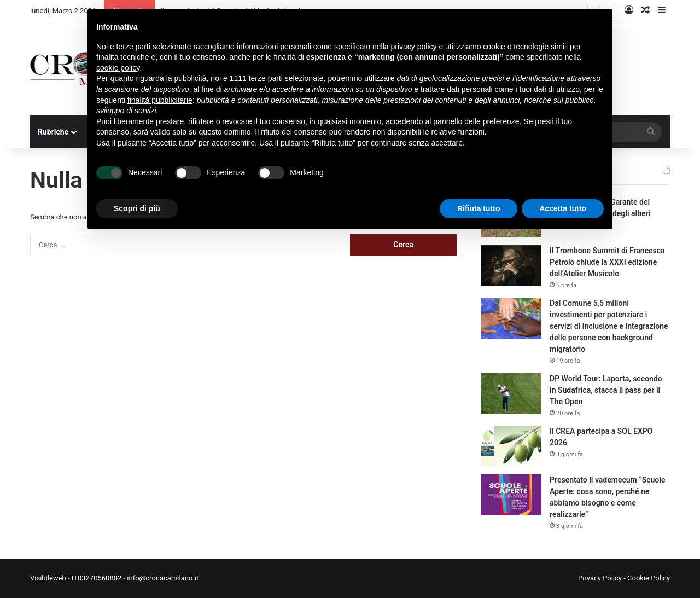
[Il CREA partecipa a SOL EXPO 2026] (511, 446)
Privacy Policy (600, 578)
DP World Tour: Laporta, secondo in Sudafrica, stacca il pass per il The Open (606, 390)
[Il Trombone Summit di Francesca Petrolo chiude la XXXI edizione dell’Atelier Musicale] (511, 266)
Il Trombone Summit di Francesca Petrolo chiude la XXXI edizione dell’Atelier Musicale (607, 262)
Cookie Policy (649, 578)
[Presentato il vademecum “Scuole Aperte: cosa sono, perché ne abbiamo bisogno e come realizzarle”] (511, 495)
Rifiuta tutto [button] (479, 208)
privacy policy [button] (414, 47)
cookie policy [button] (118, 68)
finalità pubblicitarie (160, 100)
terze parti (266, 78)
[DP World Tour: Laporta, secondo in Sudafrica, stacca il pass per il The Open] (511, 394)
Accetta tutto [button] (563, 208)
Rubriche (53, 132)
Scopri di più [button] (137, 208)
